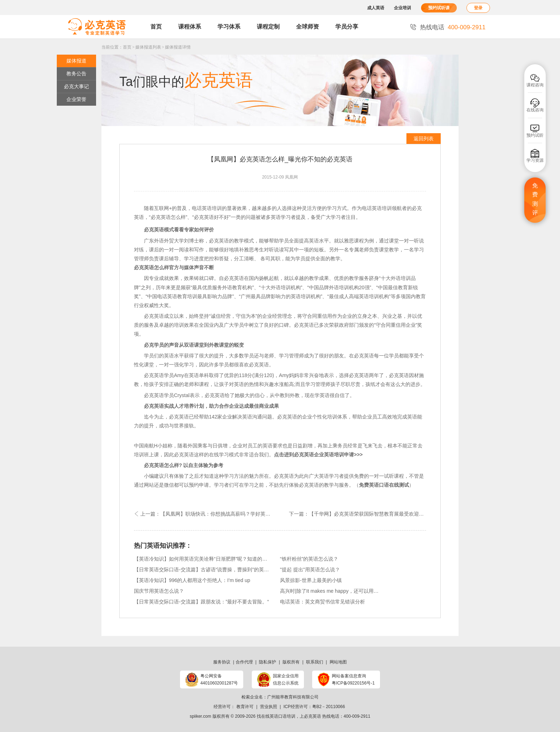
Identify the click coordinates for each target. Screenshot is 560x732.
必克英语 (312, 716)
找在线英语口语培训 (276, 716)
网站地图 (338, 662)
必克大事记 (76, 86)
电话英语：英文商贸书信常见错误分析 (322, 602)
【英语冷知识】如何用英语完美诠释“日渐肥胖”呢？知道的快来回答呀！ (202, 559)
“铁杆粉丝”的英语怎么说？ (309, 559)
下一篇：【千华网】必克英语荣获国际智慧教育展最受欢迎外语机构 (357, 514)
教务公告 (76, 74)
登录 (478, 8)
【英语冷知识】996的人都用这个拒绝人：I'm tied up (192, 580)
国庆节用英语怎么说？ (159, 591)
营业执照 (269, 707)
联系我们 (315, 662)
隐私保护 (267, 662)
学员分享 (347, 27)
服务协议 (222, 662)
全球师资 (307, 27)
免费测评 (535, 199)
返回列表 (424, 139)
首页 (156, 27)
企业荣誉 (76, 99)
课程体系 (190, 27)
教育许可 (245, 707)
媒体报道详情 (178, 47)
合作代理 (244, 662)
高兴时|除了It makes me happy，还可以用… (329, 591)
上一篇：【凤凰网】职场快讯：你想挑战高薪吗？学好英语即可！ (207, 514)
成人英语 (376, 8)
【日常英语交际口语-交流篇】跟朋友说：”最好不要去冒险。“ (201, 602)
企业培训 (402, 8)
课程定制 (268, 27)
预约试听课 (439, 8)
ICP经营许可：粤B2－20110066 (314, 707)
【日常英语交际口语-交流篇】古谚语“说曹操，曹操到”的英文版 (202, 570)
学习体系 (229, 27)
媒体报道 (76, 61)
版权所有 (291, 662)
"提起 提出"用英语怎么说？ (310, 570)
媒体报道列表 (148, 47)
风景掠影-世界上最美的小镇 (311, 580)
